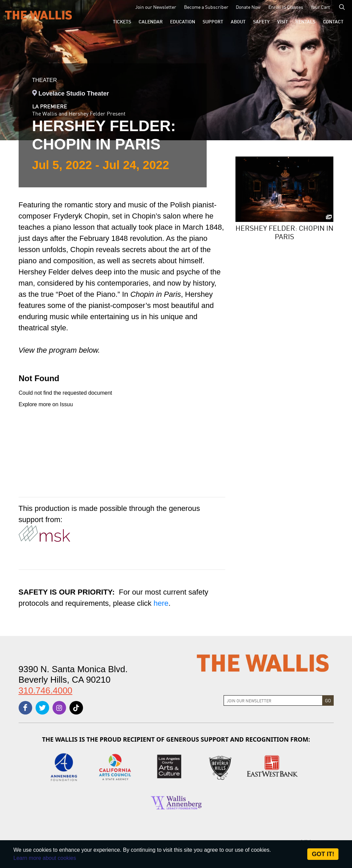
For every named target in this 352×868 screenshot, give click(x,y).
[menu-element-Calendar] (151, 21)
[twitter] (42, 708)
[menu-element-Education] (183, 21)
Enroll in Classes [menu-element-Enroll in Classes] (286, 7)
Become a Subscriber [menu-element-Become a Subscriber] (206, 7)
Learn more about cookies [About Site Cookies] (45, 858)
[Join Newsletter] (273, 700)
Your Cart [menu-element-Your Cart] (320, 7)
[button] (122, 21)
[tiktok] (76, 708)
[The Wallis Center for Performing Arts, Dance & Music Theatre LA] (38, 15)
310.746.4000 (46, 690)
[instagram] (59, 708)
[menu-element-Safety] (261, 21)
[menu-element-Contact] (333, 21)
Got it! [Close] (323, 854)
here (161, 603)
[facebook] (25, 708)
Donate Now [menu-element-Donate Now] (248, 7)
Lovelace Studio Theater (74, 94)
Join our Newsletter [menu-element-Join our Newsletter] (156, 7)
